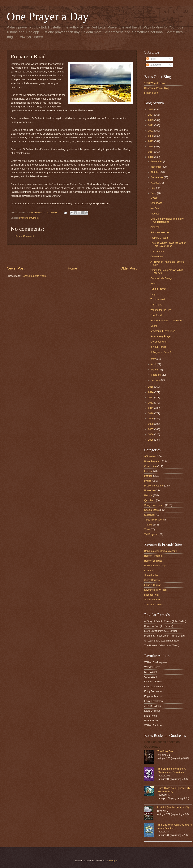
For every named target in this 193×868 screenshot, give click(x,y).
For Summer (157, 251)
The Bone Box (165, 751)
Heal (153, 284)
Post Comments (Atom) (35, 276)
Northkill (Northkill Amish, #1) (173, 807)
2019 (151, 141)
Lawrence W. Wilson (155, 590)
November (157, 167)
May (154, 359)
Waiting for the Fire (161, 310)
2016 (151, 157)
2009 (151, 419)
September (157, 177)
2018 (151, 147)
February (156, 375)
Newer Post (16, 268)
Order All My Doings (161, 278)
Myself (154, 198)
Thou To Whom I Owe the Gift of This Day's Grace (168, 244)
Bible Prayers (152, 461)
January (156, 380)
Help (153, 294)
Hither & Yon (151, 93)
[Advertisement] (72, 255)
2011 (151, 408)
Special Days (151, 510)
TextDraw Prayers (154, 520)
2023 (151, 120)
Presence (149, 490)
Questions (150, 500)
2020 (151, 136)
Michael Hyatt (152, 595)
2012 (151, 403)
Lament (148, 471)
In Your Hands (158, 347)
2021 (151, 131)
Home (72, 268)
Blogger (114, 860)
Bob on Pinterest (153, 556)
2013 (151, 397)
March (155, 370)
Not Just (155, 208)
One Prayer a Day (48, 16)
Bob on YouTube (153, 561)
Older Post (129, 268)
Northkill (149, 570)
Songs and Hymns (154, 505)
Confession (150, 466)
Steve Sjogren (152, 600)
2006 (151, 434)
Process (155, 214)
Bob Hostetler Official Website (161, 551)
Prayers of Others (29, 218)
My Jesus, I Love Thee (163, 331)
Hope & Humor (152, 585)
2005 (151, 440)
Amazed (155, 227)
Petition (148, 476)
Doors (154, 326)
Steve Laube (151, 575)
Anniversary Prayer (161, 336)
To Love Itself (158, 299)
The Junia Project (154, 605)
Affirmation (150, 456)
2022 (151, 125)
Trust (147, 529)
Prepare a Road (159, 238)
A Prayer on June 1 (161, 352)
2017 (151, 152)
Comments (154, 65)
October (156, 172)
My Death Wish (159, 342)
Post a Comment (25, 236)
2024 (151, 115)
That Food (156, 315)
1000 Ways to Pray (155, 83)
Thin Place (156, 305)
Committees (157, 256)
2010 (151, 413)
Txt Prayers (151, 534)
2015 (151, 387)
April (154, 364)
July (153, 188)
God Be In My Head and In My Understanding (167, 220)
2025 (151, 109)
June (154, 193)
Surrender (150, 515)
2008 (151, 424)
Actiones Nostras (160, 232)
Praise (148, 481)
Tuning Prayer (158, 289)
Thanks (148, 525)
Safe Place (156, 203)
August (155, 183)
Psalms (148, 495)
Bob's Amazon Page (155, 566)
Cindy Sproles (152, 580)
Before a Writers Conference (166, 320)
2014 (151, 392)
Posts (151, 59)
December (157, 161)
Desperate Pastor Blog (157, 88)
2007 (151, 429)
